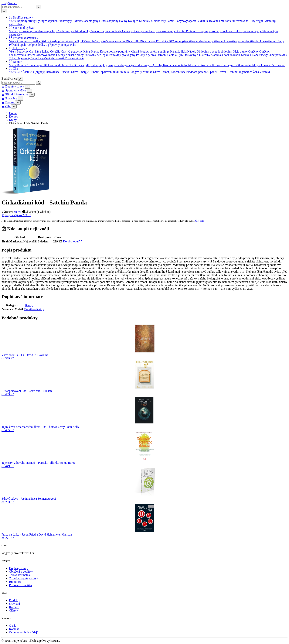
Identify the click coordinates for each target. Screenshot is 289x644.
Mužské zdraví (152, 72)
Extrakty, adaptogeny (86, 21)
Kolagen (134, 21)
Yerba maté (58, 58)
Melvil (18, 212)
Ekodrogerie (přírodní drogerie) (135, 65)
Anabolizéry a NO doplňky (74, 31)
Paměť (171, 21)
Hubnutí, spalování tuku (104, 72)
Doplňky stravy (22, 17)
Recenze (14, 607)
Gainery (127, 31)
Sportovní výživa (23, 28)
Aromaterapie (35, 65)
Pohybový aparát (186, 21)
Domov (17, 62)
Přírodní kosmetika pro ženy (267, 41)
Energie (85, 72)
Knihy (159, 65)
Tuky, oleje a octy (20, 58)
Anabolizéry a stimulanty (106, 31)
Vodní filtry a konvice (258, 65)
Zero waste (278, 65)
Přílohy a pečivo (146, 55)
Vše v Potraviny (19, 51)
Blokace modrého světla (59, 65)
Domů (13, 113)
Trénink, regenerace (241, 72)
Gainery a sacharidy (145, 31)
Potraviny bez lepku (97, 55)
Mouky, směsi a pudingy (155, 51)
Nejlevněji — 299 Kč (16, 215)
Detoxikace (53, 72)
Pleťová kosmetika (20, 585)
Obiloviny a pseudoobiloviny (215, 51)
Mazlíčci (194, 65)
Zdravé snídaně (74, 58)
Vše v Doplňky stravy (23, 21)
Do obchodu (72, 241)
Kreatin (181, 31)
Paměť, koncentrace (174, 72)
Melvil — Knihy (34, 309)
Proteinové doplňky (198, 31)
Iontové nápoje (167, 31)
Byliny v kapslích (47, 21)
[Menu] (4, 11)
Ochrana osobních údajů (24, 632)
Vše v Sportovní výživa (24, 31)
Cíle (15, 69)
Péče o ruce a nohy (114, 41)
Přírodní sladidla (167, 55)
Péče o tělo (133, 41)
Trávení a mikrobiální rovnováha (229, 21)
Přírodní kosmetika (24, 38)
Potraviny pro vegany (123, 55)
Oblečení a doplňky (21, 572)
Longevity (136, 72)
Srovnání (15, 604)
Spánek (213, 72)
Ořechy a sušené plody (70, 55)
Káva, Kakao (92, 51)
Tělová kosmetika (20, 575)
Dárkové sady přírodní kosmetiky (61, 41)
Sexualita (203, 21)
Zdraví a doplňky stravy (24, 578)
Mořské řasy (159, 21)
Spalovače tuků (231, 31)
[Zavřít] (20, 79)
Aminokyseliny (48, 31)
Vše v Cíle (16, 72)
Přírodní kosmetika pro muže (232, 41)
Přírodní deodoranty (201, 41)
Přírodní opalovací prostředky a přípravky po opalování (43, 45)
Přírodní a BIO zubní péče (172, 41)
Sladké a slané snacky (255, 55)
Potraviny (18, 48)
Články (13, 610)
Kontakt (14, 629)
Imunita (124, 72)
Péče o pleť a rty (92, 41)
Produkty (15, 600)
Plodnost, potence (197, 72)
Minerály (145, 21)
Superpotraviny (278, 55)
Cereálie (56, 51)
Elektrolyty (66, 21)
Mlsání (135, 51)
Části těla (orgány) (34, 72)
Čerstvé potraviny (72, 51)
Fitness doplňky (109, 21)
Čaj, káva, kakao (40, 51)
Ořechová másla (46, 55)
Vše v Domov (18, 65)
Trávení (223, 72)
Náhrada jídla (179, 51)
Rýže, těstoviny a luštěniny (194, 55)
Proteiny (216, 31)
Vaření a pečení (41, 58)
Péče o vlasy (148, 41)
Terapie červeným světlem (228, 65)
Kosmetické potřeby (176, 65)
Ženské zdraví (261, 72)
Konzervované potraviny (115, 51)
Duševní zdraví (70, 72)
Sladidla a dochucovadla (226, 55)
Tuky (252, 21)
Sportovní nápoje (252, 31)
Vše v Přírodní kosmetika (25, 41)
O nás (13, 626)
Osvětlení (206, 65)
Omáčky (254, 51)
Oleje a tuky (240, 51)
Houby (124, 21)
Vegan (260, 21)
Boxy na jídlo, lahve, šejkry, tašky (95, 65)
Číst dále (199, 221)
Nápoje (192, 51)
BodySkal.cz (9, 3)
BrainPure (15, 582)
